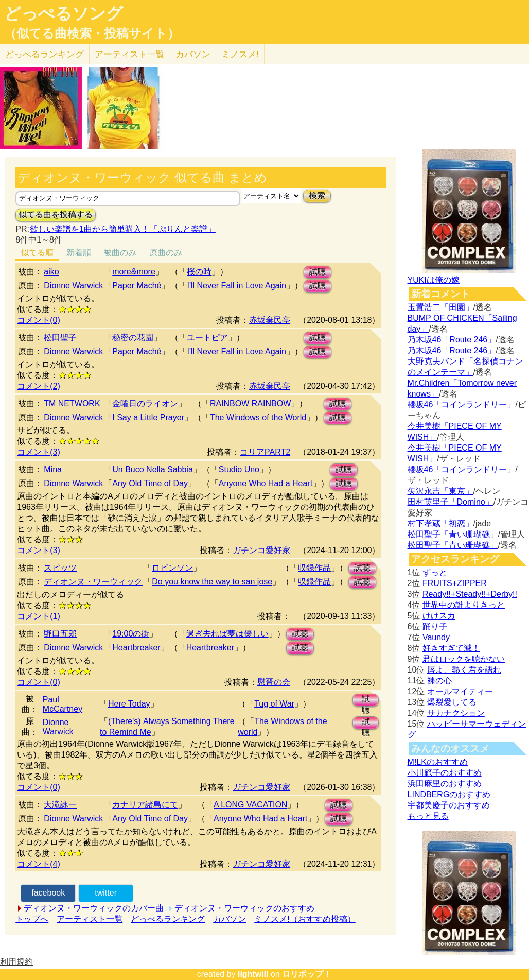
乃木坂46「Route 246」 (452, 340)
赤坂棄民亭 (270, 320)
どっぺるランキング (168, 919)
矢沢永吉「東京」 (440, 491)
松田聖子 (60, 338)
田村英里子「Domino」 (451, 502)
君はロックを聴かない (464, 659)
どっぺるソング (64, 13)
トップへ (32, 919)
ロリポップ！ (307, 974)
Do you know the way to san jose (212, 582)
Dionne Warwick (73, 286)
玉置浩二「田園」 (440, 307)
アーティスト (130, 54)
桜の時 (199, 272)
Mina (53, 469)
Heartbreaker (136, 648)
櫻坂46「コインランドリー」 (462, 405)
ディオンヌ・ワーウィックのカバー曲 (94, 908)
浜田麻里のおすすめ (445, 784)
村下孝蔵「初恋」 (440, 523)
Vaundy (436, 637)
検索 (317, 195)
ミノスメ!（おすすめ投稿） (305, 919)
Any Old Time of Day (150, 483)
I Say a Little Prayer (148, 417)
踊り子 (435, 626)
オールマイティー (460, 691)
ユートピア (207, 338)
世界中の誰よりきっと (464, 605)
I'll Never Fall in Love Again (236, 286)
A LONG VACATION (250, 805)
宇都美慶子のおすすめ (449, 805)
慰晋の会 (274, 682)
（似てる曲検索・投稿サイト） (92, 33)
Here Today (129, 704)
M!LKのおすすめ (438, 762)
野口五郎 (60, 634)
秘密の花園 (133, 338)
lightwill (253, 974)
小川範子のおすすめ (445, 773)
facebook (48, 893)
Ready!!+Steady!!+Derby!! (470, 594)
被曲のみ (120, 253)
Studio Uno (239, 469)
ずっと (435, 572)
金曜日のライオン (145, 403)
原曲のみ (166, 253)
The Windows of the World (258, 417)
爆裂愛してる (452, 702)
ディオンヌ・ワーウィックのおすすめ (244, 908)
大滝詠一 (60, 805)
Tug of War (274, 704)
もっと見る (428, 816)
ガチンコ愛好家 (261, 550)
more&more (134, 272)
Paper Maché (137, 286)
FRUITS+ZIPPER (455, 583)
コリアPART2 (265, 452)
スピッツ (60, 568)
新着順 (79, 253)
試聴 (318, 272)
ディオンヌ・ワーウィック (93, 582)
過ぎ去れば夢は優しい (227, 634)
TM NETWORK (72, 403)
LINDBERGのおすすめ (449, 794)
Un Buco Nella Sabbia (153, 469)
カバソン (193, 54)
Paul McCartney (63, 704)
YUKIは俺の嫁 (434, 280)
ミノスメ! (240, 54)
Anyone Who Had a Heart (266, 483)
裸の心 (439, 681)
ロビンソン (172, 568)
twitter (106, 893)
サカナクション (456, 713)
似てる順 (37, 253)
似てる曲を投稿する (56, 214)
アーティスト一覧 (90, 919)
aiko (51, 272)
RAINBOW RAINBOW (250, 403)
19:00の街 (131, 634)
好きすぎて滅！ (451, 648)
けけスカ (439, 616)
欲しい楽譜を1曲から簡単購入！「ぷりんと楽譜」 (122, 229)
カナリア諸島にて (145, 805)
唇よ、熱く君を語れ (464, 670)
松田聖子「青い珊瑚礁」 (453, 534)
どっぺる (45, 54)
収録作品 (314, 568)
